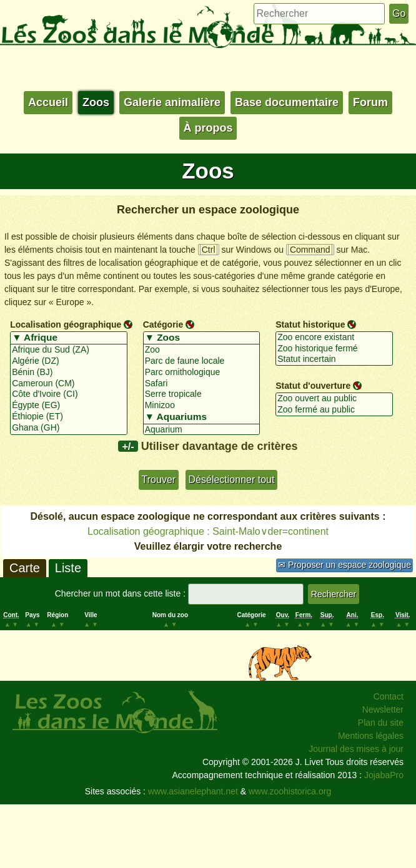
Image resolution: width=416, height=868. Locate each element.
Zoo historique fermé (334, 349)
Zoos (96, 102)
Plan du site (381, 723)
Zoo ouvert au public (334, 399)
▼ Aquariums (202, 417)
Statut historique (310, 324)
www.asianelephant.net (193, 791)
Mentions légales (371, 736)
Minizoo (202, 406)
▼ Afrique (69, 338)
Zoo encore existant (334, 338)
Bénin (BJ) (69, 373)
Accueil (48, 102)
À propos (208, 128)
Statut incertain (334, 359)
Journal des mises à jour (356, 749)
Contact (389, 696)
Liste (68, 568)
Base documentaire (287, 102)
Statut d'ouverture (313, 386)
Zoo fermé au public (334, 410)
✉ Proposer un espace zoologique (344, 565)
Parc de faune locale (202, 361)
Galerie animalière (172, 102)
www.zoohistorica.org (290, 791)
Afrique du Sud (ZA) (69, 350)
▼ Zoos (202, 338)
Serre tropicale (202, 394)
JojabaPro (384, 775)
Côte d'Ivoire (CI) (69, 394)
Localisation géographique (66, 324)
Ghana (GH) (69, 428)
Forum (370, 102)
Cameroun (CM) (69, 384)
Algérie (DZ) (69, 361)
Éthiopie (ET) (69, 417)
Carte (25, 568)
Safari (202, 384)
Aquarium (202, 430)
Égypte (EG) (69, 406)
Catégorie (163, 324)
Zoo (202, 350)
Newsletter (383, 710)
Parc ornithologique (202, 373)
